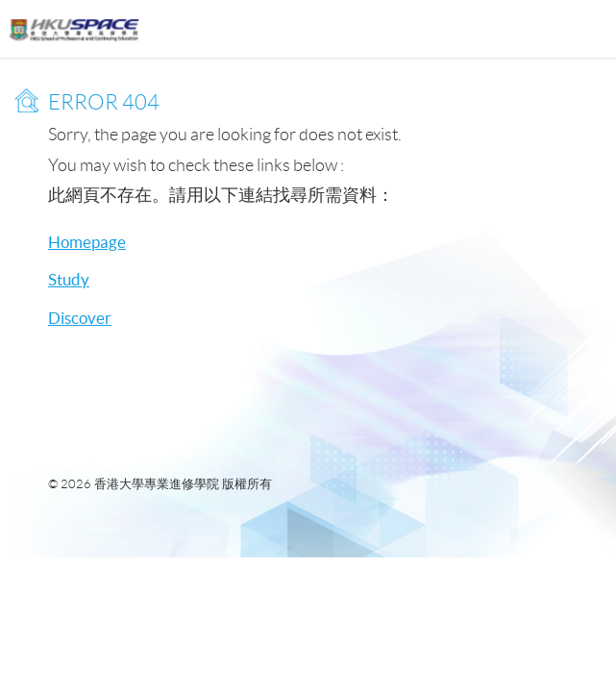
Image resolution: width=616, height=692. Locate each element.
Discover (80, 318)
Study (69, 279)
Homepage (87, 242)
